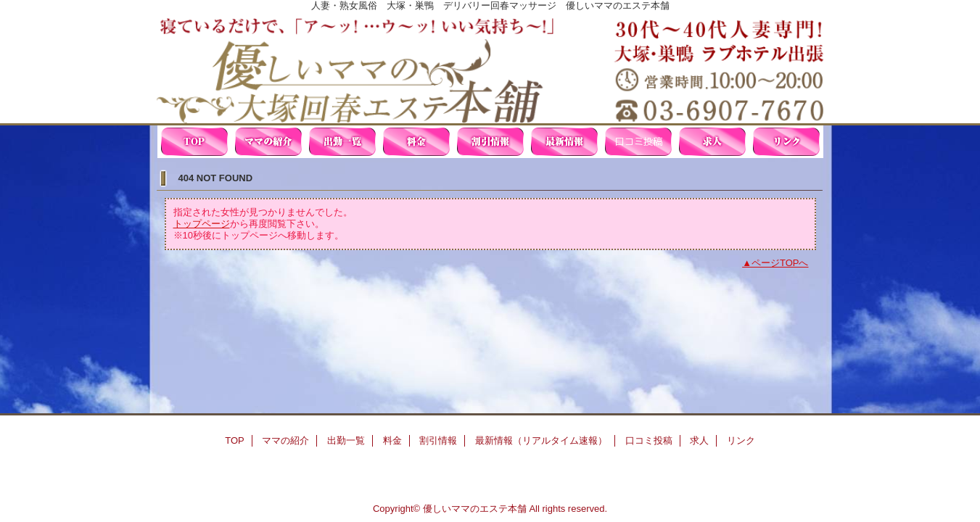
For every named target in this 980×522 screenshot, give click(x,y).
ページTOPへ (780, 263)
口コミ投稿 (638, 142)
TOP (194, 142)
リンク (786, 142)
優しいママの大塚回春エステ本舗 (490, 67)
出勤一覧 (342, 142)
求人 (712, 142)
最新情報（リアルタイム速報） (564, 142)
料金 (416, 142)
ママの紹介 (268, 142)
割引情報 (490, 142)
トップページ (202, 224)
